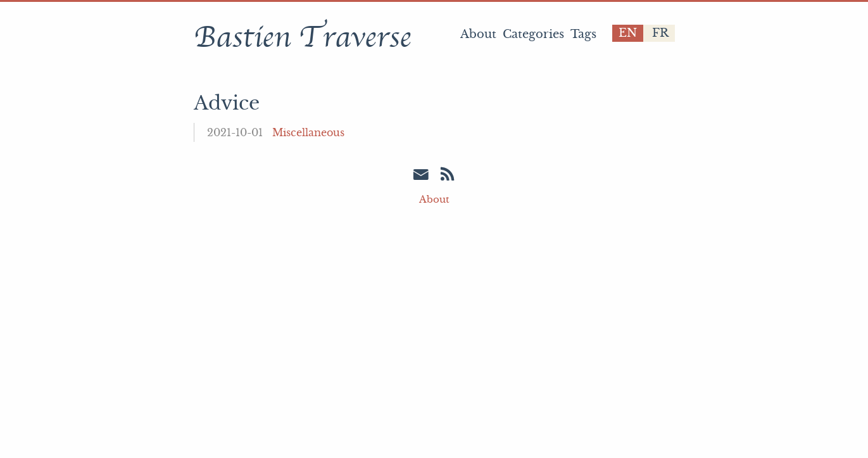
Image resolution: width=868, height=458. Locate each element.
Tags (583, 34)
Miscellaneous (308, 132)
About (478, 34)
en (628, 33)
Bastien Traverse (302, 37)
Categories (533, 34)
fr (660, 33)
